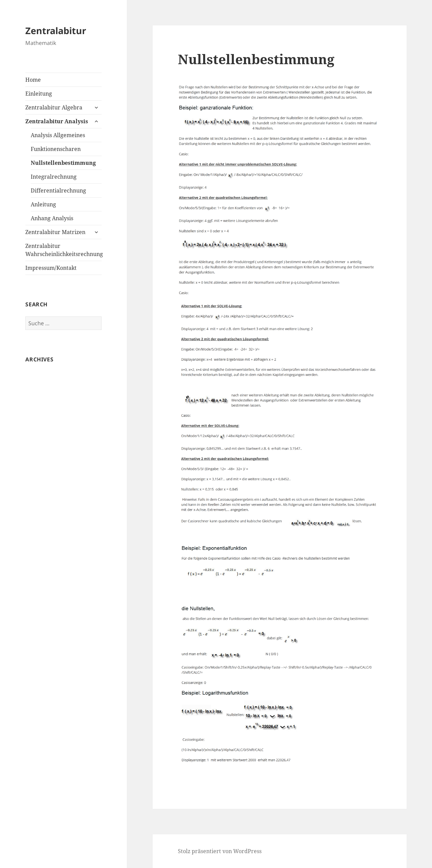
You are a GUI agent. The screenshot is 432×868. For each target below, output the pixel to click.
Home (33, 80)
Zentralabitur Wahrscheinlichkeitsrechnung (63, 250)
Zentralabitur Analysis (57, 121)
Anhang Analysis (52, 218)
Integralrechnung (54, 177)
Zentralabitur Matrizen (55, 232)
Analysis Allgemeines (58, 135)
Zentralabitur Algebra (54, 107)
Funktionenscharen (56, 149)
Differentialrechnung (58, 190)
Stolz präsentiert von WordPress (220, 851)
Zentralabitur (56, 31)
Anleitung (43, 204)
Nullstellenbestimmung (63, 163)
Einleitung (39, 94)
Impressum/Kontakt (51, 268)
